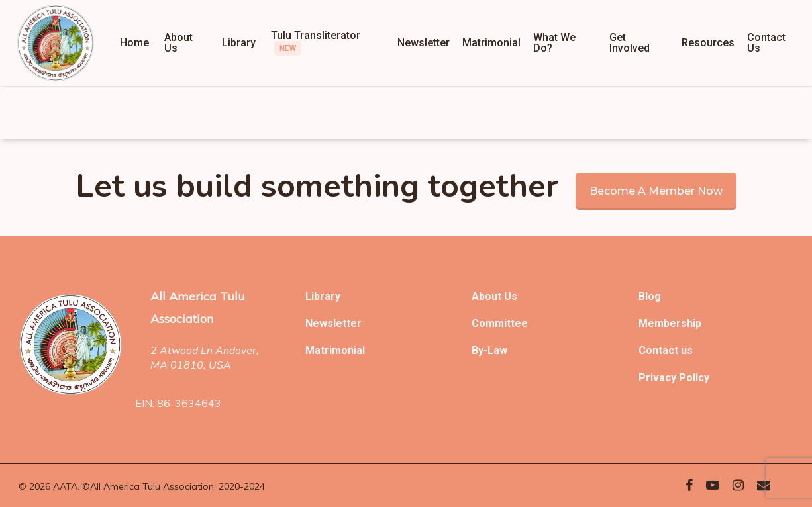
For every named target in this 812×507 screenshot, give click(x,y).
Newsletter (333, 323)
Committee (500, 323)
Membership (670, 323)
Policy (694, 378)
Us (511, 296)
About (488, 296)
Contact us (666, 350)
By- (480, 350)
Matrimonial (335, 350)
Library (323, 296)
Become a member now (656, 191)
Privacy (659, 378)
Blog (650, 296)
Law (497, 350)
